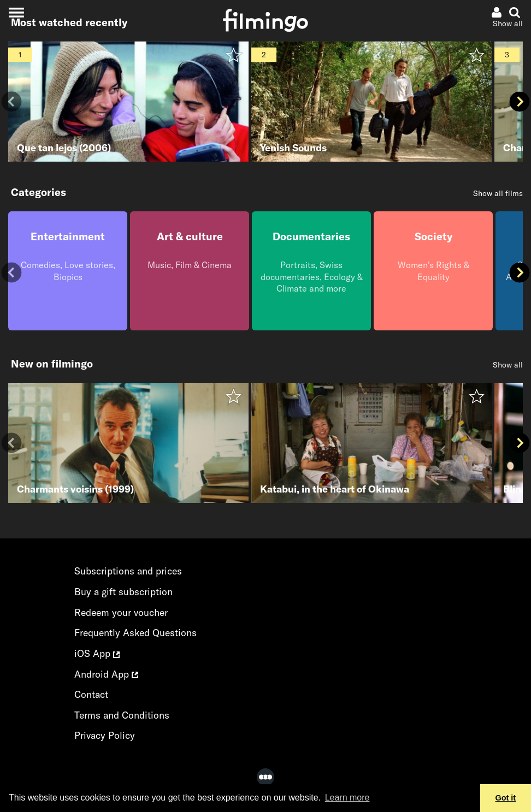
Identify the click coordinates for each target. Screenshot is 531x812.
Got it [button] (506, 798)
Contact (91, 694)
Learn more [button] (347, 798)
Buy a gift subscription (123, 592)
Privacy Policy (105, 735)
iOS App (97, 653)
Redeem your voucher (121, 612)
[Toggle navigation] (16, 12)
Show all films (498, 193)
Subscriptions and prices (128, 571)
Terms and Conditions (122, 715)
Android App (106, 674)
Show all (508, 365)
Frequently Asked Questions (135, 633)
